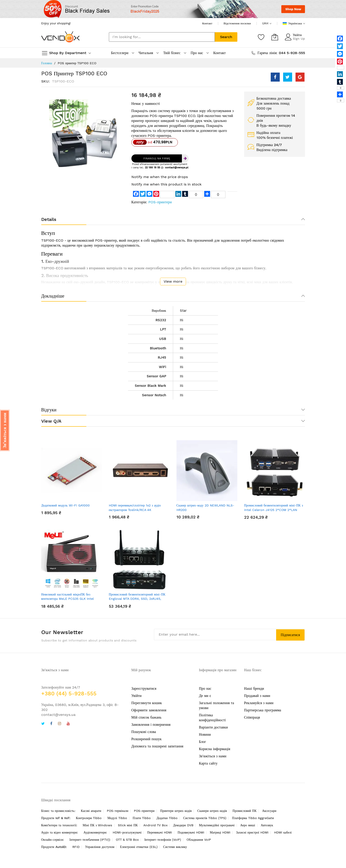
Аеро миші (248, 825)
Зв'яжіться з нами (213, 756)
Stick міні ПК (128, 825)
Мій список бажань (147, 717)
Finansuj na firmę (157, 158)
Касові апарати (91, 811)
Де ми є (205, 696)
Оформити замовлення (149, 710)
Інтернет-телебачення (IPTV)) (90, 840)
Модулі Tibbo (117, 818)
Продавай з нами (257, 696)
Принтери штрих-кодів (176, 811)
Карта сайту (208, 763)
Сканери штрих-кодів (212, 811)
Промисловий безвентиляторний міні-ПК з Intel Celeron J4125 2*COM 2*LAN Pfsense (274, 510)
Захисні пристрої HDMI (252, 832)
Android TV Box (155, 825)
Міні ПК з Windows (97, 825)
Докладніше (53, 296)
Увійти (297, 35)
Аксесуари (269, 811)
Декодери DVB (183, 825)
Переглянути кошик (147, 703)
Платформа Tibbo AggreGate (253, 818)
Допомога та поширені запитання (157, 746)
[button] (5, 430)
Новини (205, 734)
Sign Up (299, 39)
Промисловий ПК (245, 811)
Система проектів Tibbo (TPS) (205, 818)
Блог (203, 742)
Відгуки (49, 410)
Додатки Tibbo (167, 818)
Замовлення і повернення (151, 725)
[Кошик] (275, 37)
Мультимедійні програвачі (217, 825)
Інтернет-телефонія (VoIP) (163, 840)
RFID (76, 847)
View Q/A (51, 421)
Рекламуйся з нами (259, 703)
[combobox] (162, 37)
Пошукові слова (144, 732)
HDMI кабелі (283, 832)
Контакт (207, 23)
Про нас (205, 688)
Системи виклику (175, 847)
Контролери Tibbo (89, 818)
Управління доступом (100, 847)
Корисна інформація (215, 749)
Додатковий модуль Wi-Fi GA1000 (65, 505)
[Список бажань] (261, 37)
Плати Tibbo (142, 818)
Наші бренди (254, 688)
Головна (47, 63)
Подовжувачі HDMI (191, 832)
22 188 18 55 (152, 168)
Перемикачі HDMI (160, 832)
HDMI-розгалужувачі (127, 832)
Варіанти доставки (213, 727)
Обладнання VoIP (199, 840)
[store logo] (60, 37)
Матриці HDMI (220, 832)
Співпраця (252, 717)
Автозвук (267, 825)
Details (49, 219)
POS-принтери (160, 202)
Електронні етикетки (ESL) (139, 847)
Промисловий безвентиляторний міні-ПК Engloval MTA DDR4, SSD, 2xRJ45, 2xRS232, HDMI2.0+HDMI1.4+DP (137, 599)
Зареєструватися (144, 688)
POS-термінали (118, 811)
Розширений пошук (147, 739)
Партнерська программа (263, 710)
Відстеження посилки (237, 23)
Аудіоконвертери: (95, 832)
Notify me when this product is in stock (166, 184)
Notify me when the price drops (160, 177)
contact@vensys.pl (177, 168)
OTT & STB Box (127, 840)
